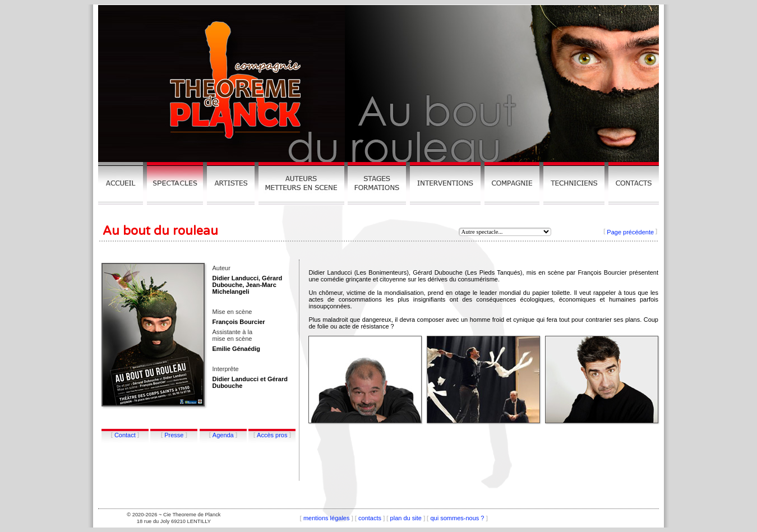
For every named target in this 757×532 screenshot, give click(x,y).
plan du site (406, 518)
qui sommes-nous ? (457, 518)
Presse (174, 435)
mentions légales (327, 518)
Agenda (223, 435)
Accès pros (272, 435)
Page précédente (630, 232)
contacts (370, 518)
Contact (125, 435)
